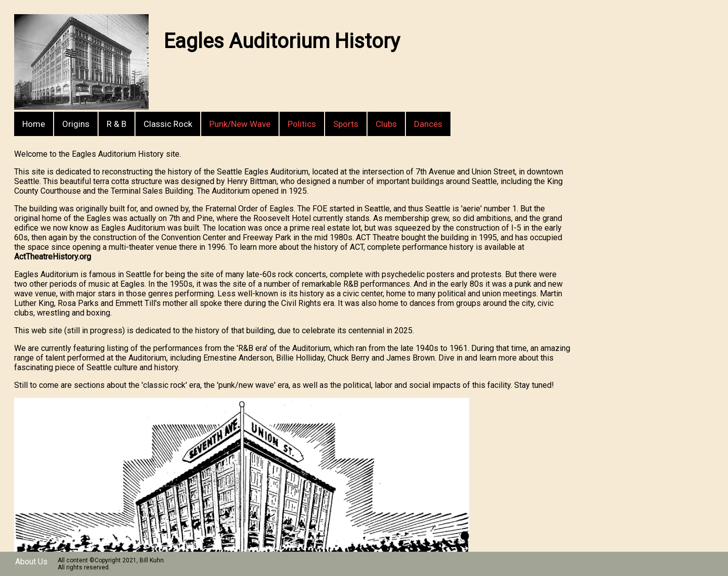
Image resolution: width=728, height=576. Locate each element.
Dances (428, 124)
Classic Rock (168, 124)
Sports (346, 124)
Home (34, 124)
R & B (117, 124)
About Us (31, 562)
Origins (76, 124)
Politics (302, 124)
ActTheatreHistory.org (53, 257)
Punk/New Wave (240, 124)
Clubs (386, 124)
